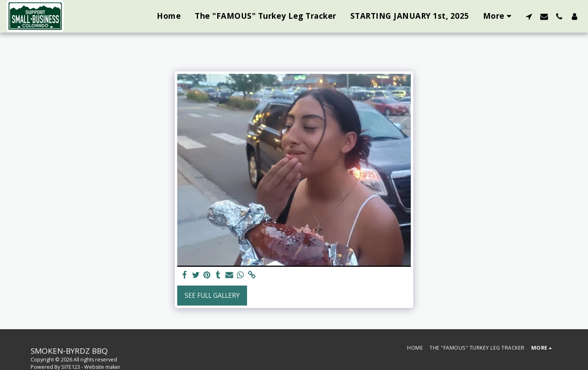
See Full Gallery (212, 295)
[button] (529, 16)
